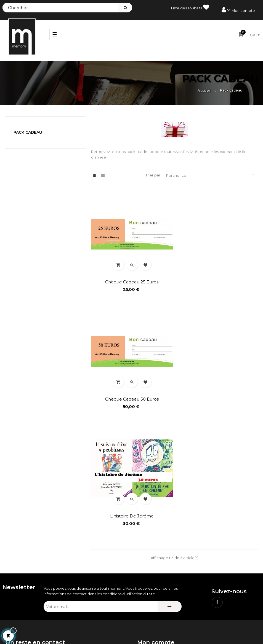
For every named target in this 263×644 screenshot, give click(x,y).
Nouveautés (16, 615)
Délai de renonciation (157, 625)
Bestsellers (15, 625)
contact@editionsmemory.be (32, 574)
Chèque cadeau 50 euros (217, 281)
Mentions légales (152, 606)
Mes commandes (153, 538)
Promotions (16, 606)
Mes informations (152, 566)
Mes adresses (149, 557)
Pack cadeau (28, 132)
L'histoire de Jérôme (131, 398)
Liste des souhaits (190, 7)
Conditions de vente (155, 615)
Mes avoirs (147, 548)
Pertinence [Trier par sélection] (212, 175)
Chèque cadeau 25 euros (131, 281)
